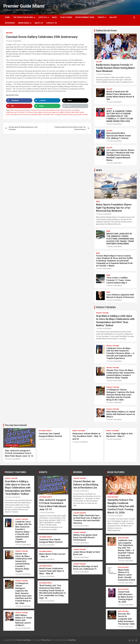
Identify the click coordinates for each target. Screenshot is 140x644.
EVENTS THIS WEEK (79, 431)
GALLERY (113, 17)
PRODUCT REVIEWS (106, 307)
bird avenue (26, 110)
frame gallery (38, 112)
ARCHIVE (9, 33)
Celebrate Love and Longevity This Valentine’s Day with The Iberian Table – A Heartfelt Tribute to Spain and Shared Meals (126, 549)
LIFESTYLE (43, 17)
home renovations (12, 114)
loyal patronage (36, 114)
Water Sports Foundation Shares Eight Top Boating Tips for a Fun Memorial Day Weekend (114, 208)
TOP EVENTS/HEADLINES (23, 17)
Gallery (99, 62)
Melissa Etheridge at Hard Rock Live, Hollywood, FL (86, 568)
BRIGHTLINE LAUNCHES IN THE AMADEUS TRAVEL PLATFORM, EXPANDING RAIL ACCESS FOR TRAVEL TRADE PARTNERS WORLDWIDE (120, 239)
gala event (56, 112)
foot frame (29, 112)
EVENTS (101, 17)
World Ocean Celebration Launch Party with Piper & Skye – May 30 (51, 571)
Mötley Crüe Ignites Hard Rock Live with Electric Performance (85, 537)
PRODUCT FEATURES (15, 472)
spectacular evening (80, 114)
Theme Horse (46, 640)
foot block (21, 112)
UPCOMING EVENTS (12, 445)
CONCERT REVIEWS (80, 478)
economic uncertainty (72, 110)
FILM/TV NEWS (66, 17)
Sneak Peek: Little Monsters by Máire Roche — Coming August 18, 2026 (126, 597)
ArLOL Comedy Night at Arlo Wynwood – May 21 (119, 435)
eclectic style (59, 110)
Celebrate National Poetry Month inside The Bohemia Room (70, 128)
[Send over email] (47, 106)
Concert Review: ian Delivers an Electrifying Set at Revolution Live (86, 485)
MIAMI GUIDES (24, 23)
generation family (78, 112)
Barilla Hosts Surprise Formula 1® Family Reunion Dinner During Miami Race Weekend (115, 68)
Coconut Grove (36, 110)
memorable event (48, 114)
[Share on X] (75, 100)
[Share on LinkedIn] (47, 100)
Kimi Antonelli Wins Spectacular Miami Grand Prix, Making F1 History (119, 136)
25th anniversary (16, 110)
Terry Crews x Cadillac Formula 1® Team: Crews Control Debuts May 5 (119, 280)
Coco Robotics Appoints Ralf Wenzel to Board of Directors (120, 296)
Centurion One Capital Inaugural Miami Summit (50, 435)
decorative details (48, 110)
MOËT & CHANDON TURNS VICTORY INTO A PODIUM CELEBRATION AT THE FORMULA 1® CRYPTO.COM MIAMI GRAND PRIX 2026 (120, 116)
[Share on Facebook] (19, 100)
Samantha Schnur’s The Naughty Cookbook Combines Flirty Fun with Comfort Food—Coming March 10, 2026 (121, 506)
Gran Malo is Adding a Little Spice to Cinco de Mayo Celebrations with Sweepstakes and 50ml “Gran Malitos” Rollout (18, 488)
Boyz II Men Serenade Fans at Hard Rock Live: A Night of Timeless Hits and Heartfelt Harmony (87, 519)
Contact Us (52, 23)
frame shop (47, 112)
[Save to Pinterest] (19, 106)
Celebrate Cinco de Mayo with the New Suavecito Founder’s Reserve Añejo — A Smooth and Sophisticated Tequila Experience (120, 353)
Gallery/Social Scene (106, 31)
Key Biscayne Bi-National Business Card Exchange (23, 128)
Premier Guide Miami (24, 6)
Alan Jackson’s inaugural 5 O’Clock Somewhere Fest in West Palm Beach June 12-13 (19, 453)
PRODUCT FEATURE (102, 313)
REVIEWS (78, 472)
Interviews (10, 23)
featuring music (11, 112)
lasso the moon (25, 114)
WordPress (72, 640)
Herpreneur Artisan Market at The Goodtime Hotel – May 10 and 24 (87, 436)
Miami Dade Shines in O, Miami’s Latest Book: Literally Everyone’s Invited (126, 575)
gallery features (66, 112)
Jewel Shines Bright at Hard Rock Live (87, 553)
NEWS (54, 17)
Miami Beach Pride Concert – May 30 (52, 555)
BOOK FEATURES (116, 472)
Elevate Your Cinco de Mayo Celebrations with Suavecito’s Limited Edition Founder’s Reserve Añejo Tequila (120, 374)
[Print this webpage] (75, 106)
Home (7, 17)
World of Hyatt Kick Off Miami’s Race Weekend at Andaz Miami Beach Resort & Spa (120, 95)
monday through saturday (64, 114)
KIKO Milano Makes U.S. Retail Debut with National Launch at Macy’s (121, 414)
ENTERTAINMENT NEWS (85, 17)
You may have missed (16, 425)
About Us (39, 23)
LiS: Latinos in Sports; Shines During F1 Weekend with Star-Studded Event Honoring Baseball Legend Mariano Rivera (121, 155)
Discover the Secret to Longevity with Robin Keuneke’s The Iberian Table (126, 619)
